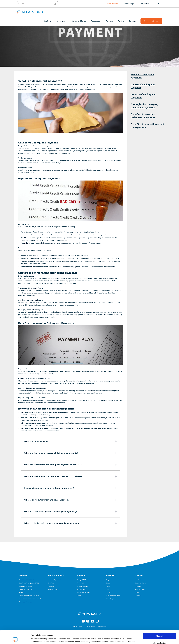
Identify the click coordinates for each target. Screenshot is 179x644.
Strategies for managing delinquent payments (145, 106)
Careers (137, 592)
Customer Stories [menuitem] (79, 21)
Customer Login (129, 4)
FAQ (107, 589)
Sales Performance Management (30, 599)
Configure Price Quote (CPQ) (29, 583)
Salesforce (51, 583)
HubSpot (51, 586)
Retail (79, 596)
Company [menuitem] (133, 21)
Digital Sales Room (25, 589)
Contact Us (138, 596)
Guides (108, 583)
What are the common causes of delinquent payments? (71, 453)
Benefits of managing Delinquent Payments (143, 116)
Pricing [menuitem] (121, 21)
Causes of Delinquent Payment (143, 86)
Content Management (26, 580)
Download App (112, 4)
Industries (82, 575)
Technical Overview (25, 602)
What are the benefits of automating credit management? (71, 523)
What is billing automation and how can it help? (71, 500)
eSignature (23, 592)
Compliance (145, 4)
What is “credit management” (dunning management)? (71, 512)
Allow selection (159, 630)
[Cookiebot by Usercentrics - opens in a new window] (15, 639)
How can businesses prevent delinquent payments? (71, 488)
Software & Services (83, 592)
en (158, 4)
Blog (107, 580)
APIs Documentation (113, 596)
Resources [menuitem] (95, 21)
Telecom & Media (82, 586)
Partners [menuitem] (110, 21)
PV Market (80, 583)
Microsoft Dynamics (55, 580)
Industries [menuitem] (61, 21)
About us (138, 580)
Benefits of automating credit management (148, 126)
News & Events (140, 589)
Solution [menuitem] (47, 21)
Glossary (109, 592)
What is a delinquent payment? (143, 76)
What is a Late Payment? (71, 441)
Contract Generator (26, 586)
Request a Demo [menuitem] (151, 21)
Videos (108, 586)
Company (139, 575)
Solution (23, 575)
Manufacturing (82, 589)
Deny (160, 637)
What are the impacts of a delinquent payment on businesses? (71, 476)
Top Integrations (56, 575)
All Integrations (53, 589)
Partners (138, 586)
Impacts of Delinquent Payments (143, 96)
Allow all (160, 623)
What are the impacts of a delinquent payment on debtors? (71, 465)
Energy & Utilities (82, 580)
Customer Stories (140, 583)
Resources (111, 575)
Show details (122, 639)
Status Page (110, 599)
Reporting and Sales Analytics (29, 596)
